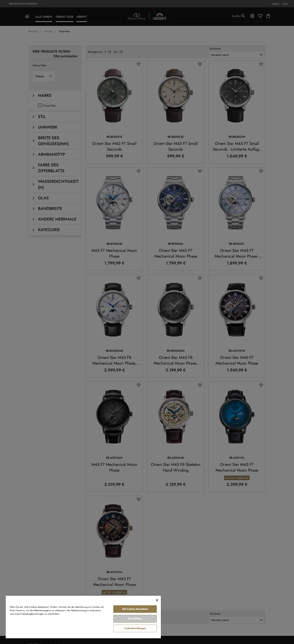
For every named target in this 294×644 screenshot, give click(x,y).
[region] (83, 617)
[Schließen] (157, 600)
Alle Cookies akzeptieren (135, 609)
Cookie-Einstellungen (135, 628)
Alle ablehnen (135, 619)
